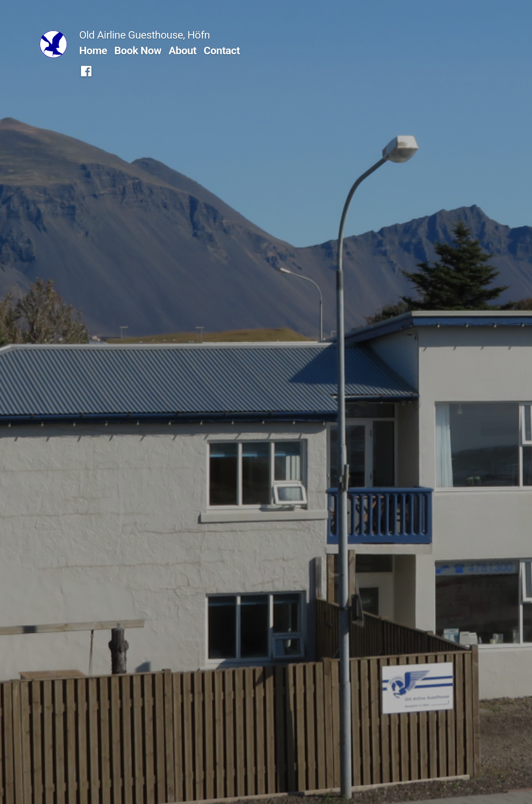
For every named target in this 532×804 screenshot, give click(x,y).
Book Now (138, 50)
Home (93, 50)
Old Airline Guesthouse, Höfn (145, 35)
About (182, 50)
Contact (222, 50)
